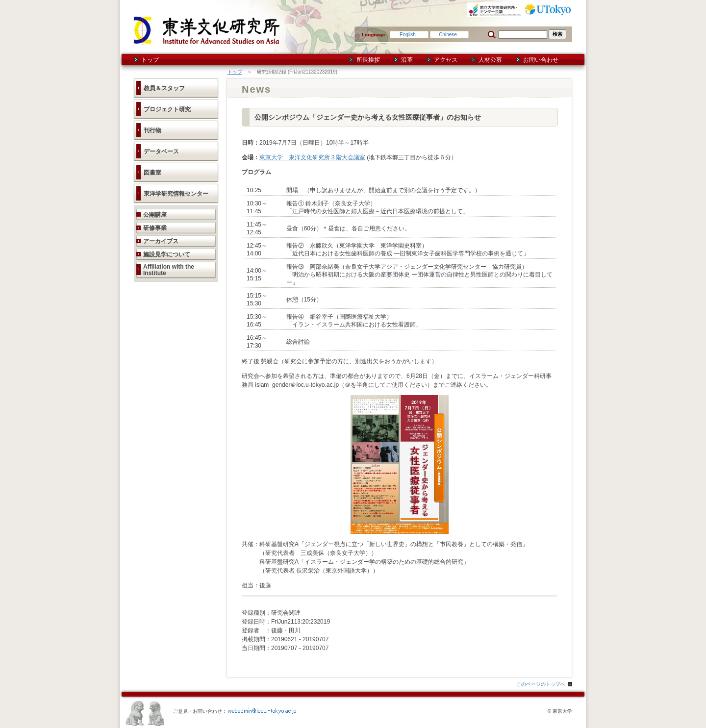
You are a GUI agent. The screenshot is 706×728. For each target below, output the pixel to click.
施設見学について (167, 254)
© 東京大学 (560, 711)
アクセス (446, 60)
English (408, 35)
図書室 (152, 173)
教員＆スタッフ (164, 88)
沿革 (407, 60)
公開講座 (155, 215)
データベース (161, 151)
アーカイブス (161, 241)
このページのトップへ (541, 684)
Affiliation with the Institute (169, 270)
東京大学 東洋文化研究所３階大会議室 (312, 157)
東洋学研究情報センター (176, 194)
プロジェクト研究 (167, 109)
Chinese (448, 35)
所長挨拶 (368, 60)
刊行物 (152, 130)
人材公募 (490, 60)
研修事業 (155, 228)
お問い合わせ (541, 60)
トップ (150, 60)
